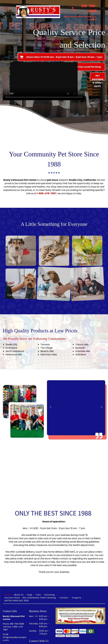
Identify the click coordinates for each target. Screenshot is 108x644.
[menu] (6, 8)
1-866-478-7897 (47, 193)
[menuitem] (8, 595)
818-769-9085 (17, 624)
